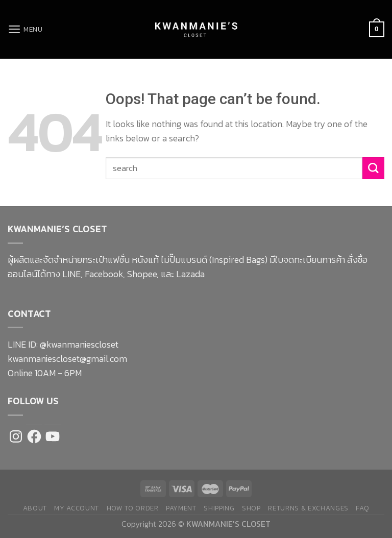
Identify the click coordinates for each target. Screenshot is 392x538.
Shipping (219, 508)
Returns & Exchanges (308, 508)
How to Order (133, 508)
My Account (77, 508)
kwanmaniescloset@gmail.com (67, 359)
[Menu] (26, 29)
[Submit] (373, 168)
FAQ (362, 508)
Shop (251, 508)
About (35, 508)
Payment (181, 508)
